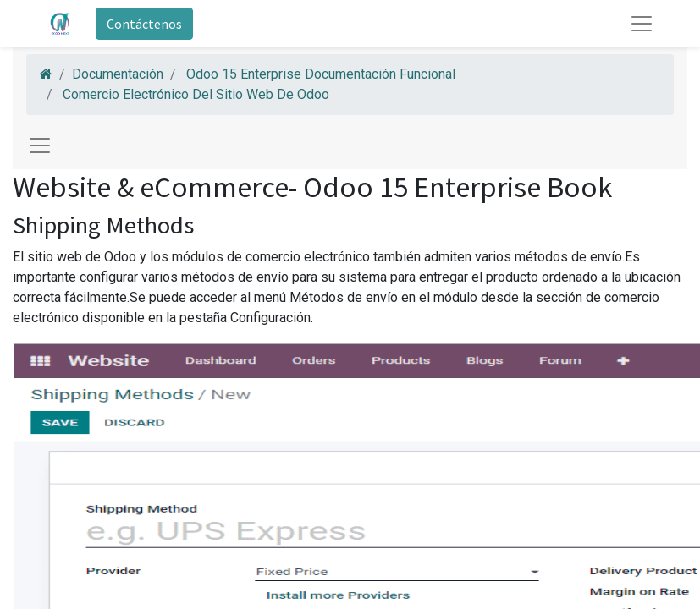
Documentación (118, 74)
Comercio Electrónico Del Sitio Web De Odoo (196, 94)
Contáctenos (144, 24)
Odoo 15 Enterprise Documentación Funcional (321, 74)
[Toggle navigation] (40, 145)
